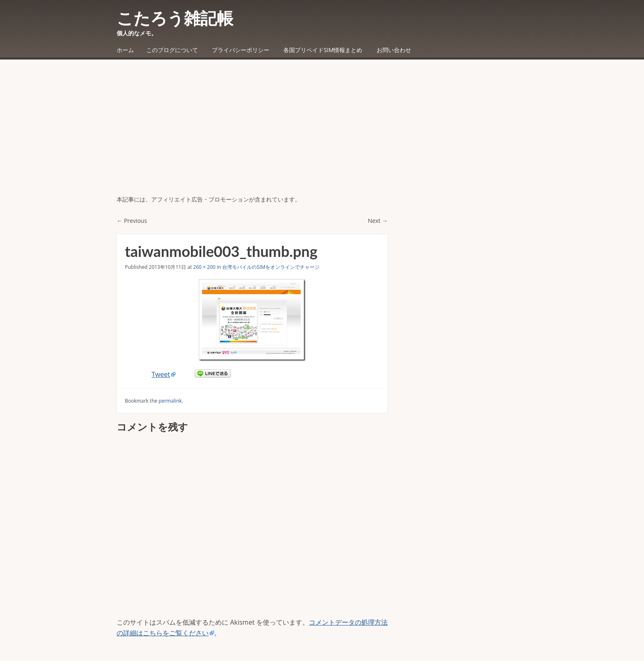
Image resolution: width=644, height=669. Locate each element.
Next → (378, 221)
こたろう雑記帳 (175, 18)
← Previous (132, 221)
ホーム (125, 50)
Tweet (161, 374)
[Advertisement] (322, 133)
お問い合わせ (394, 50)
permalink (170, 401)
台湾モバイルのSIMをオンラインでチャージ (271, 267)
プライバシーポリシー (241, 50)
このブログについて (172, 50)
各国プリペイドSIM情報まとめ (323, 50)
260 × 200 (204, 267)
